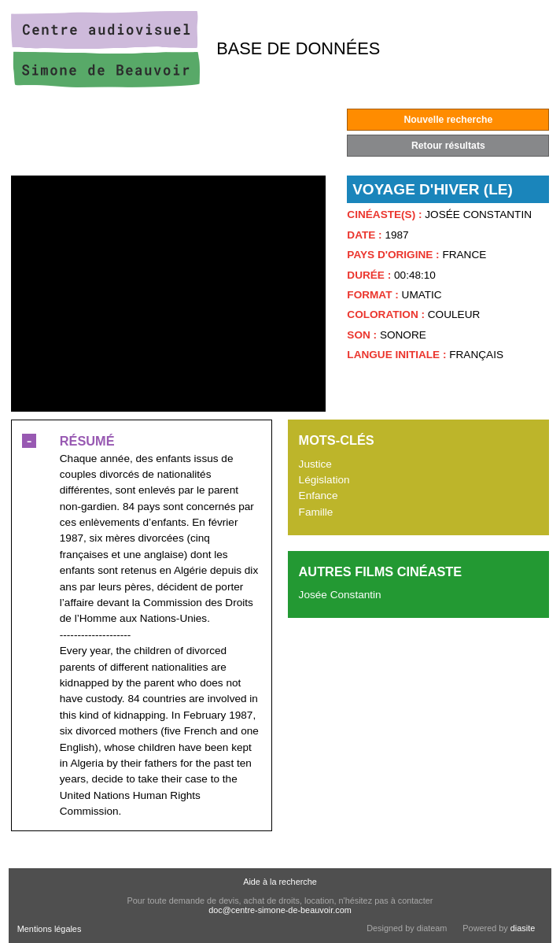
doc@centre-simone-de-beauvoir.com (280, 910)
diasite (523, 928)
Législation (324, 480)
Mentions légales (50, 929)
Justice (315, 464)
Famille (316, 512)
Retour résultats (448, 146)
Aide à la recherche (280, 882)
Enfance (319, 496)
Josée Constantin (340, 595)
